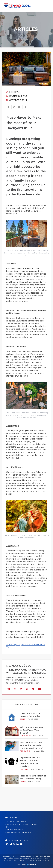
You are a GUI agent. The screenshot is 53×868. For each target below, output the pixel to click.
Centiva (31, 865)
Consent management (40, 861)
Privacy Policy (10, 861)
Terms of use (23, 861)
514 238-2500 (16, 830)
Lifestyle (13, 92)
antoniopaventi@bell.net (22, 832)
